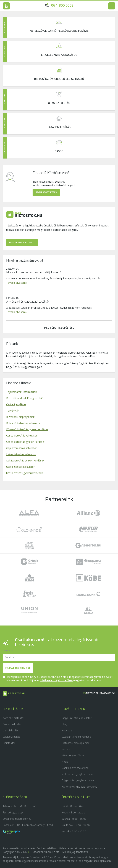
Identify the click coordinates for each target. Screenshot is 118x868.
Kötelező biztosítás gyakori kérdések (27, 429)
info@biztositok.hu (21, 819)
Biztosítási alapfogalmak (20, 417)
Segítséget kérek (46, 192)
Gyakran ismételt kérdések (77, 737)
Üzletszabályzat (68, 848)
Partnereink (59, 499)
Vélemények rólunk (73, 755)
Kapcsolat (67, 731)
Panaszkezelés (11, 848)
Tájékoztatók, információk (21, 392)
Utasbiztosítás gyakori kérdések (24, 473)
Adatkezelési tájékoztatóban (56, 680)
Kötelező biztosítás (14, 718)
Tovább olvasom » (17, 283)
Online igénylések (16, 404)
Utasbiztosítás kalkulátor (20, 467)
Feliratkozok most (18, 668)
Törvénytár (13, 411)
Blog (65, 724)
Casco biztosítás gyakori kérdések (26, 442)
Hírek (65, 762)
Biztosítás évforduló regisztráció (25, 398)
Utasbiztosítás (11, 731)
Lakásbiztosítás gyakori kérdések (25, 460)
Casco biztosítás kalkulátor (22, 436)
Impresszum (86, 848)
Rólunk (12, 344)
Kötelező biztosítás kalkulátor (23, 423)
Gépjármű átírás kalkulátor (22, 448)
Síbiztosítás (9, 743)
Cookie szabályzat (47, 848)
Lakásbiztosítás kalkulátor (21, 454)
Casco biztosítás (12, 724)
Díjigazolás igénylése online (78, 780)
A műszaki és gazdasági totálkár (28, 302)
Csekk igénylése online (75, 768)
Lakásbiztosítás (11, 737)
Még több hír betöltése (59, 328)
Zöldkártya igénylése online (78, 774)
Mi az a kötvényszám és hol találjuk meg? (34, 272)
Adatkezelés (28, 848)
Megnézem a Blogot (22, 242)
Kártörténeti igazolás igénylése (79, 787)
